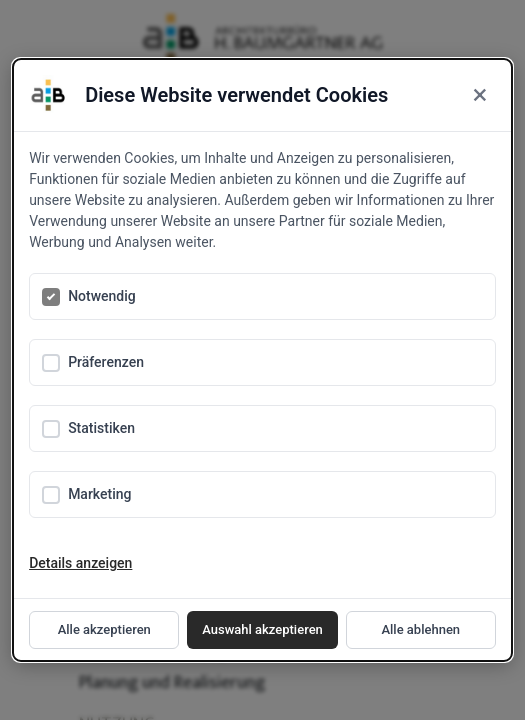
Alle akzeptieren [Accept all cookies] (104, 629)
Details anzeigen (80, 563)
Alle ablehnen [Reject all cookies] (420, 629)
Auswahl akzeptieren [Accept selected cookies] (262, 629)
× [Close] (479, 95)
